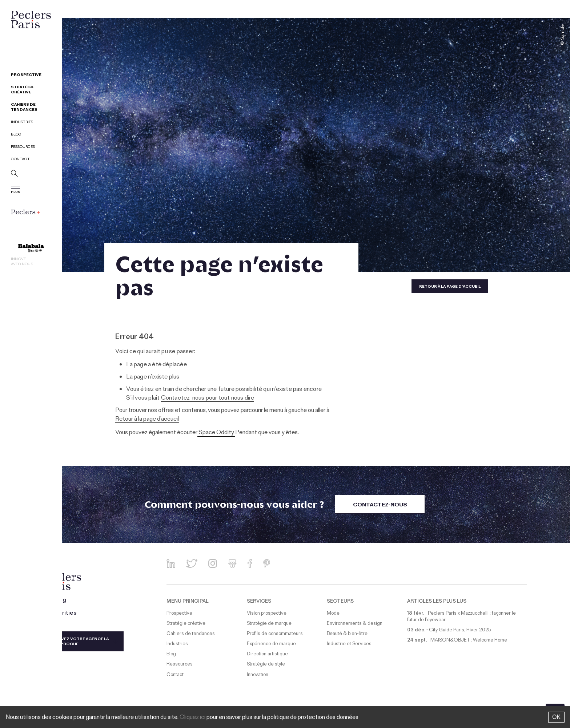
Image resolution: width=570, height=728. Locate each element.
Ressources (23, 147)
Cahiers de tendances (24, 108)
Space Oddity (216, 433)
